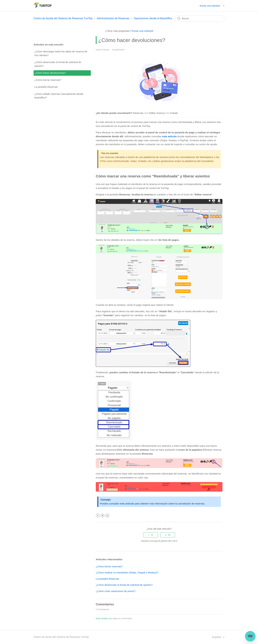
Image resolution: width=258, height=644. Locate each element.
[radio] (151, 535)
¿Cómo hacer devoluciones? (50, 73)
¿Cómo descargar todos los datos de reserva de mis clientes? (61, 53)
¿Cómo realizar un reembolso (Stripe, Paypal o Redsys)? (127, 572)
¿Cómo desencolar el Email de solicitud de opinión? (58, 64)
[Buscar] (200, 18)
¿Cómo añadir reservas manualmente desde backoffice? (59, 96)
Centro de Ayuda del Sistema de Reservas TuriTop (63, 18)
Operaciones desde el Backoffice (153, 18)
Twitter (103, 516)
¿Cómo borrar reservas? (48, 80)
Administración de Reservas (113, 18)
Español (217, 637)
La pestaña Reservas (46, 87)
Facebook (98, 516)
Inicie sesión (102, 618)
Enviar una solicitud (210, 6)
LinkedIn (107, 516)
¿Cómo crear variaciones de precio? (116, 591)
